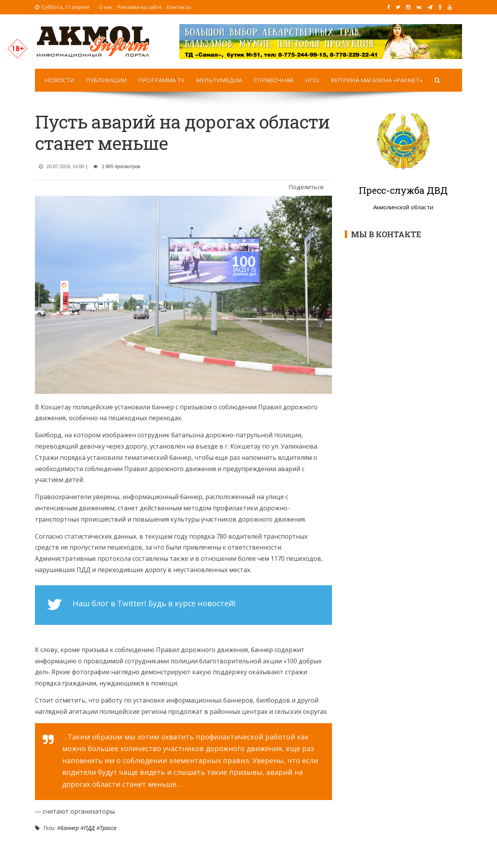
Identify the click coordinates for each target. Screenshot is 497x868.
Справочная (274, 80)
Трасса (108, 828)
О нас (106, 7)
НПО (312, 80)
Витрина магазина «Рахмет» (377, 80)
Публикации (106, 80)
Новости (59, 80)
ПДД (89, 828)
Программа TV (161, 80)
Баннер (70, 828)
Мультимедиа (219, 80)
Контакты (179, 7)
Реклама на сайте (140, 7)
